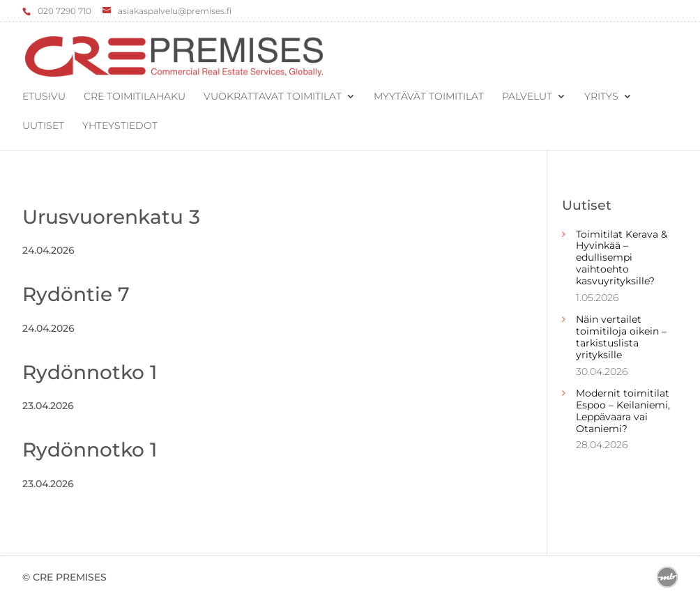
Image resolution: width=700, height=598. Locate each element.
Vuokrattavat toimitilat (273, 97)
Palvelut (527, 97)
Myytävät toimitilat (429, 97)
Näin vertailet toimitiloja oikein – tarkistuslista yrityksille (621, 337)
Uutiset (43, 126)
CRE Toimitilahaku (135, 97)
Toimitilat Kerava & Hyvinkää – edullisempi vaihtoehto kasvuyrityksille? (622, 258)
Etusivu (44, 97)
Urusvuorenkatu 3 (111, 217)
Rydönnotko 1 (90, 372)
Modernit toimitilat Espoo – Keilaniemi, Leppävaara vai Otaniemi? (623, 411)
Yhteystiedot (120, 126)
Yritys (601, 97)
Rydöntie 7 (76, 294)
